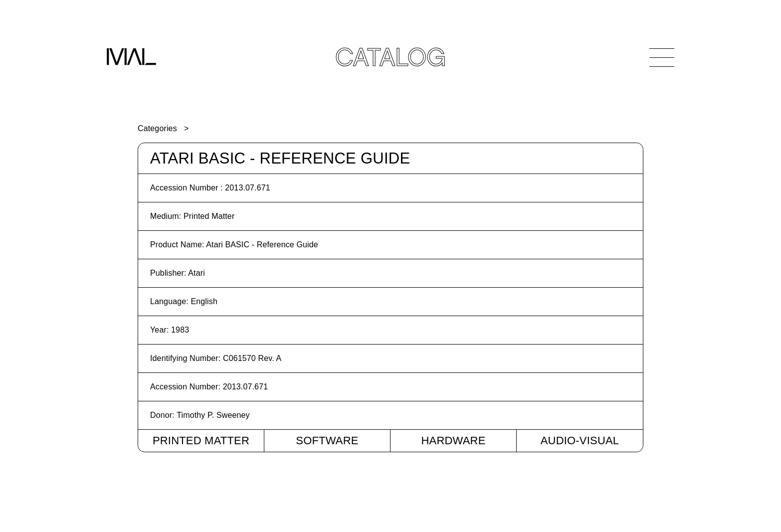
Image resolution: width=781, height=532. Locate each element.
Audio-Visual (580, 441)
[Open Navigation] (662, 57)
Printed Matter (201, 441)
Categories (157, 128)
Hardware (453, 441)
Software (327, 441)
